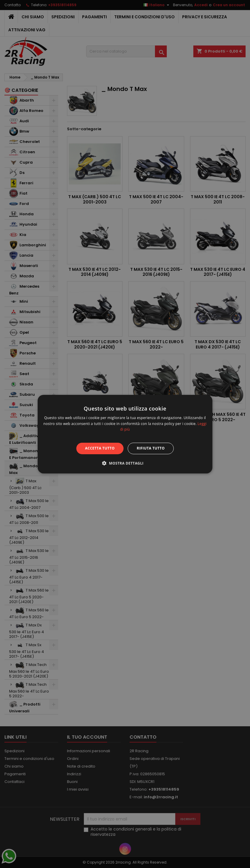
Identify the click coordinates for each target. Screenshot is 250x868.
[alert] (125, 434)
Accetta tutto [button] (100, 448)
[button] (125, 463)
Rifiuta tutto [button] (151, 448)
